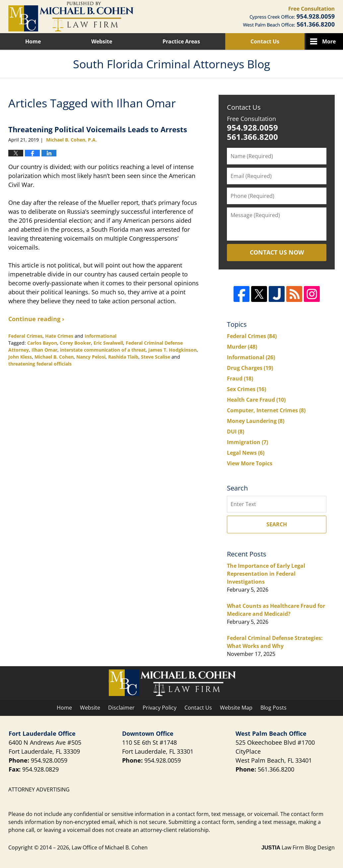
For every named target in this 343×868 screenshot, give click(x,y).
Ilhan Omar (44, 350)
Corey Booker (75, 343)
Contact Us (265, 41)
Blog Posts (274, 708)
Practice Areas (181, 41)
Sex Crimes (246, 389)
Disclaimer (121, 708)
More (329, 41)
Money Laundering (256, 421)
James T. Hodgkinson (172, 350)
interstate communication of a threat (103, 350)
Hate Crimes (59, 336)
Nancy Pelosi (91, 357)
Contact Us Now (277, 252)
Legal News (246, 453)
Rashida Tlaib (123, 357)
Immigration (247, 442)
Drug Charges (250, 368)
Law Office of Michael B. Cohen (110, 847)
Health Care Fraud (256, 400)
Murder (242, 347)
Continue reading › (36, 319)
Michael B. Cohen (54, 357)
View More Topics (250, 463)
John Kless (20, 357)
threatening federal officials (40, 364)
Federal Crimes (25, 336)
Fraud (240, 378)
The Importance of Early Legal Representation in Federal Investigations (266, 574)
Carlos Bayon (42, 343)
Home (33, 41)
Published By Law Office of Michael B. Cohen (289, 17)
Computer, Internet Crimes (266, 410)
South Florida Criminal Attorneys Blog (71, 17)
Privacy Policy (160, 708)
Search (277, 524)
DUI (236, 432)
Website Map (236, 708)
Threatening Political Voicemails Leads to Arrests (98, 129)
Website (102, 41)
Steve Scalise (156, 357)
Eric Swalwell (108, 343)
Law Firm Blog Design (298, 847)
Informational (101, 336)
